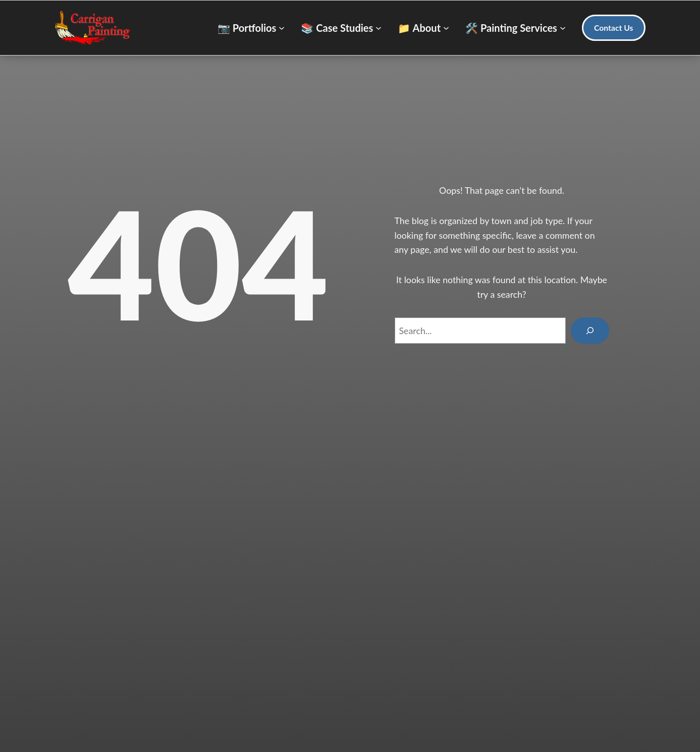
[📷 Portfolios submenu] (251, 28)
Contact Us (614, 28)
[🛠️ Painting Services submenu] (516, 28)
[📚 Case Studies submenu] (341, 28)
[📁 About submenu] (423, 28)
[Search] (590, 331)
